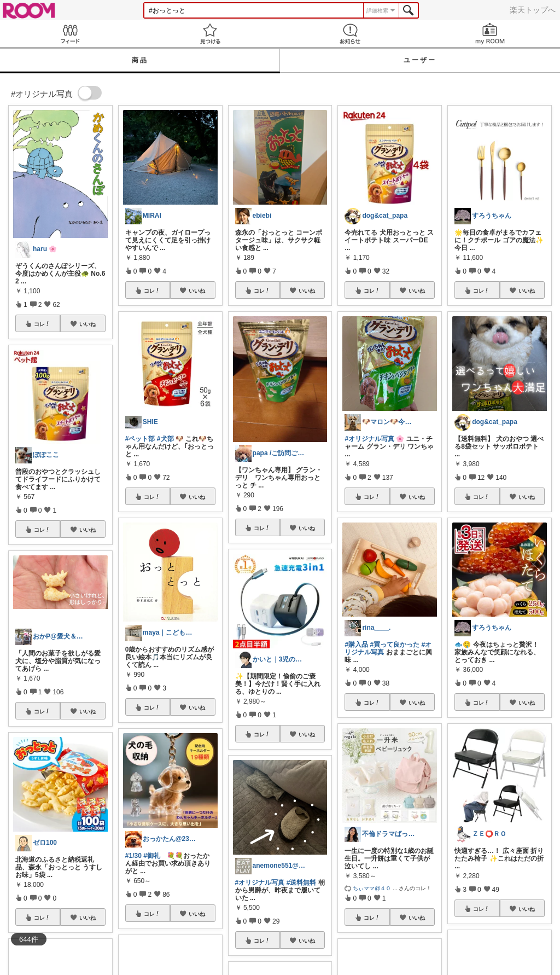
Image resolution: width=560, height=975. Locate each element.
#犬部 (165, 439)
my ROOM (490, 34)
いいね (87, 324)
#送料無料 (302, 883)
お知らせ (350, 34)
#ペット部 (140, 439)
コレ (42, 324)
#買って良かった (395, 645)
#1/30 (133, 856)
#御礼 (152, 856)
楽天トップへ (533, 10)
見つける (210, 34)
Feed (70, 34)
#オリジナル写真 (260, 883)
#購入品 (356, 645)
